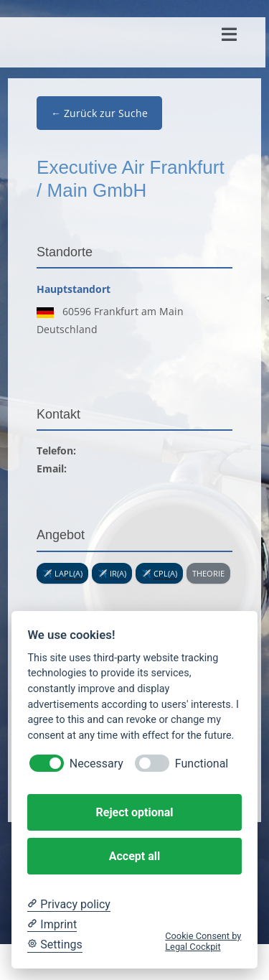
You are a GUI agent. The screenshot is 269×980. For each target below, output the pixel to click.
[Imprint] (52, 925)
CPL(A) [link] (165, 573)
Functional (202, 764)
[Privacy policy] (69, 905)
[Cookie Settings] (55, 945)
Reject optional (135, 812)
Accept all (134, 856)
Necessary (96, 764)
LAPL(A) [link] (69, 573)
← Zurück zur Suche (99, 113)
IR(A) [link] (118, 573)
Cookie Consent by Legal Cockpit (203, 941)
